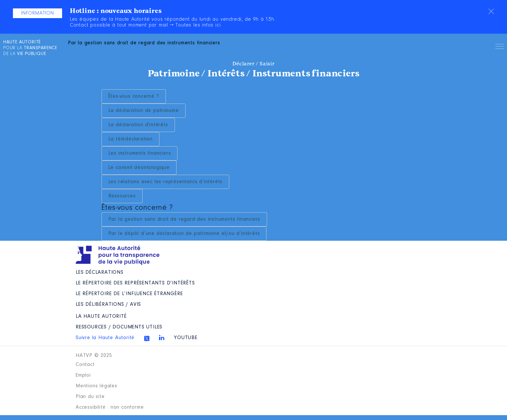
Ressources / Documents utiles (119, 327)
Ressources (122, 196)
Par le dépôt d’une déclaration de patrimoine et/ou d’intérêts (184, 234)
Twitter (147, 338)
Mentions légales (97, 386)
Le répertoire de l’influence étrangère (129, 294)
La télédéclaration (130, 139)
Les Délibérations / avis (108, 304)
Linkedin (162, 337)
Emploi (83, 375)
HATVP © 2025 (94, 356)
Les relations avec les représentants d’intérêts (166, 182)
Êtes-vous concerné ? (134, 96)
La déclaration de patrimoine (144, 111)
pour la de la (30, 48)
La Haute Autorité (101, 316)
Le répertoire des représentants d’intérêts (135, 283)
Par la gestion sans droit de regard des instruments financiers (184, 219)
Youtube (186, 338)
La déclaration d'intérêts (138, 125)
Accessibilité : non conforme (110, 407)
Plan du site (90, 397)
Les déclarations (100, 272)
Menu (500, 48)
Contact (85, 365)
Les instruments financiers (140, 153)
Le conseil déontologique (139, 168)
